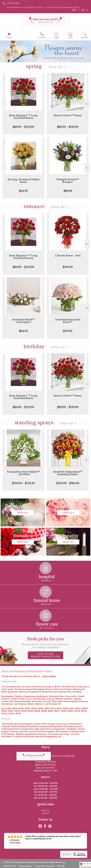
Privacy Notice (25, 866)
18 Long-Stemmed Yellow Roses (23, 181)
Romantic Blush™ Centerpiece (23, 321)
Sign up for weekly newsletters (45, 655)
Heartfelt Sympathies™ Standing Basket (68, 473)
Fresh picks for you (45, 643)
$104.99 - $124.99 (23, 483)
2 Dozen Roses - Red (68, 256)
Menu (9, 37)
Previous (4, 104)
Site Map (61, 866)
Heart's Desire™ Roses (68, 115)
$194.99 (68, 267)
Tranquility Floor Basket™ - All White (23, 473)
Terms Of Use (10, 866)
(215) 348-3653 (13, 3)
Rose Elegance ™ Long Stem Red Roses (23, 117)
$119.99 (68, 331)
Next (87, 104)
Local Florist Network (45, 866)
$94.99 (23, 191)
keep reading (49, 676)
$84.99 (23, 331)
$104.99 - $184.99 (68, 483)
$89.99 (68, 191)
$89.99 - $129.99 (23, 127)
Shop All (55, 67)
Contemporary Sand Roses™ (68, 321)
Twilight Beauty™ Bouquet (68, 181)
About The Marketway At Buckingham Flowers (27, 671)
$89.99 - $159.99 (68, 127)
